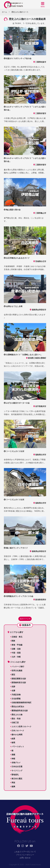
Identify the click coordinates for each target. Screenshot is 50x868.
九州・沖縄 (16, 657)
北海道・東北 (16, 637)
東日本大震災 (16, 779)
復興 (13, 787)
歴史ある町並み (17, 707)
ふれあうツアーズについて (25, 852)
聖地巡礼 (15, 775)
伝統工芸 (15, 723)
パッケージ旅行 (17, 667)
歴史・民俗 (16, 719)
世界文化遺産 (16, 671)
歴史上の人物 (16, 715)
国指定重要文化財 (18, 679)
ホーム (4, 12)
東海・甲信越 (16, 645)
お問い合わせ (25, 858)
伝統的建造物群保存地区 (21, 703)
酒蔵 (13, 755)
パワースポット (17, 747)
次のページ (25, 619)
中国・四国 (16, 653)
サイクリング (16, 771)
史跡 (13, 687)
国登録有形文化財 (18, 683)
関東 (13, 641)
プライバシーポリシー (25, 855)
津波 (13, 783)
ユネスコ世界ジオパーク (21, 727)
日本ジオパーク (17, 731)
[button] (43, 5)
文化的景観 (16, 699)
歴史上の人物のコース (20, 12)
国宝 (13, 675)
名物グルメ (16, 763)
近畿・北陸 (16, 649)
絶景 (13, 739)
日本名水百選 (16, 767)
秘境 (13, 743)
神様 (13, 759)
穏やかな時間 (16, 735)
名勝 (13, 691)
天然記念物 (16, 695)
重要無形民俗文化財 (19, 711)
